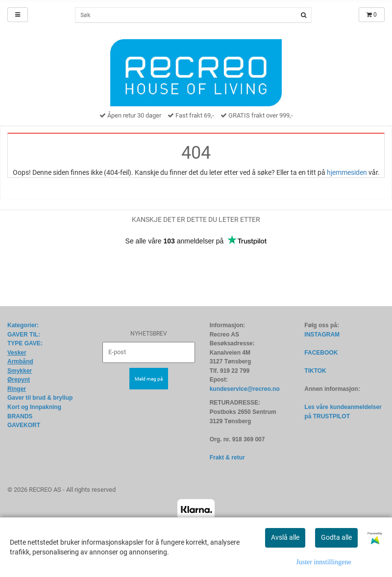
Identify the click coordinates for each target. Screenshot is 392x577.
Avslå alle (285, 537)
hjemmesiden (347, 172)
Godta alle (336, 537)
